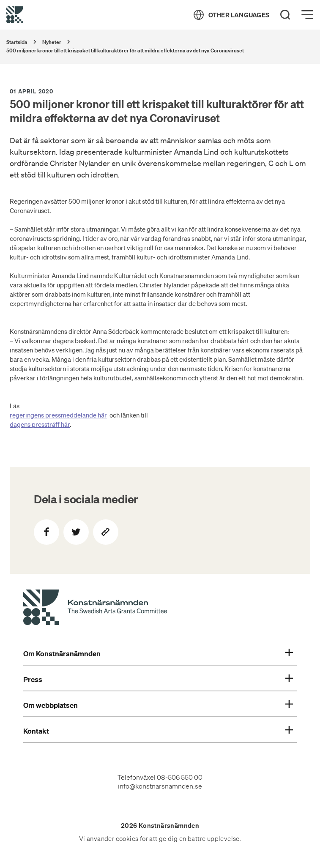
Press (158, 680)
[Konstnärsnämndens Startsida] (95, 609)
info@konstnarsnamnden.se (160, 786)
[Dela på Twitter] (76, 532)
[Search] (285, 15)
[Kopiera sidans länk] (106, 532)
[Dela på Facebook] (46, 532)
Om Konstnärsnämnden (158, 654)
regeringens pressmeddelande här (58, 415)
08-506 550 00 (180, 777)
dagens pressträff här (40, 424)
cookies (127, 839)
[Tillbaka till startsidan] (15, 15)
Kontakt (158, 731)
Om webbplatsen (158, 705)
